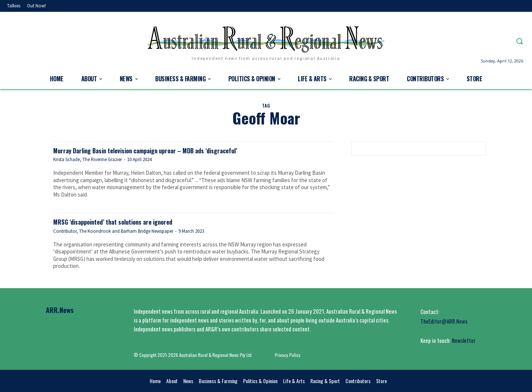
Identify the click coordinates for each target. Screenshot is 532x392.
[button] (519, 41)
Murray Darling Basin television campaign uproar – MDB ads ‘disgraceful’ (168, 150)
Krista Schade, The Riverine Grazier (88, 159)
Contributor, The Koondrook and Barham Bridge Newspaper (113, 231)
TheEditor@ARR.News (444, 321)
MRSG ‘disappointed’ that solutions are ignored (127, 221)
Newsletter (464, 340)
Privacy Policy (288, 354)
